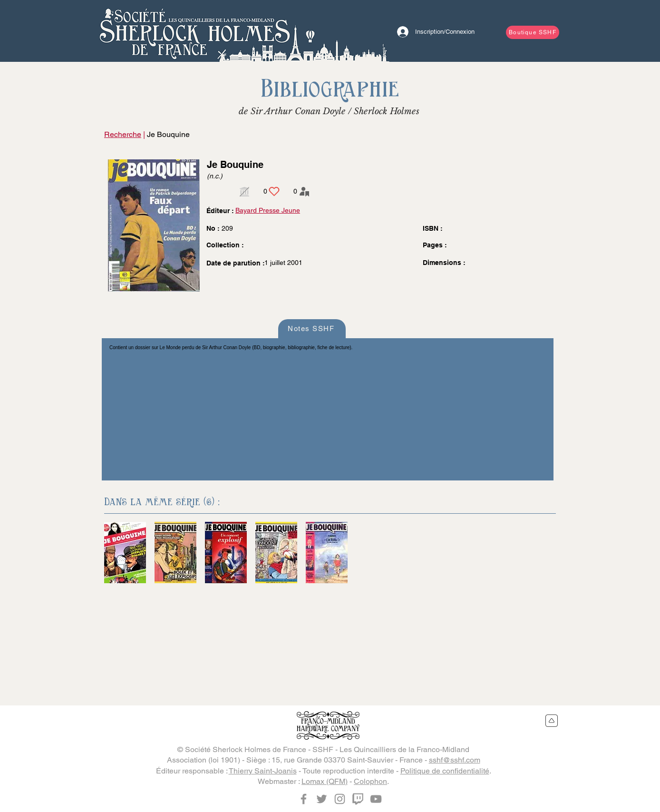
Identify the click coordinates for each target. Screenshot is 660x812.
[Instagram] (340, 799)
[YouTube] (376, 799)
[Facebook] (304, 799)
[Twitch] (358, 799)
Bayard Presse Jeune (268, 210)
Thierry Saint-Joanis (263, 771)
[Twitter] (322, 799)
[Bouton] (194, 31)
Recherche (123, 134)
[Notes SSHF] (312, 329)
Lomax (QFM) (325, 781)
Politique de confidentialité (445, 771)
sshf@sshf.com (455, 760)
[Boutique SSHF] (533, 32)
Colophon (370, 781)
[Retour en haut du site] (552, 721)
